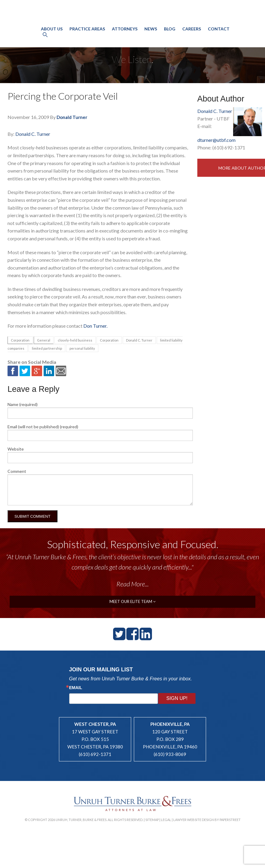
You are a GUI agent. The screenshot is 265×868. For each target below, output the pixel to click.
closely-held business (75, 340)
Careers (192, 35)
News (151, 35)
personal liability (82, 348)
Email (76, 688)
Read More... (132, 584)
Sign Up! (177, 698)
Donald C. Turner (33, 134)
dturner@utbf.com (216, 140)
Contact (219, 35)
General (44, 340)
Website (16, 449)
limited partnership (47, 348)
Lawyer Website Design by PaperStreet (207, 820)
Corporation (20, 340)
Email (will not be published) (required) (43, 427)
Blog (170, 35)
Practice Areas (87, 35)
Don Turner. (95, 326)
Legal (166, 820)
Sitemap (152, 820)
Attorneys (125, 35)
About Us (52, 35)
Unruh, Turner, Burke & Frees (132, 19)
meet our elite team (132, 601)
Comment (17, 471)
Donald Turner (72, 117)
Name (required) (23, 404)
